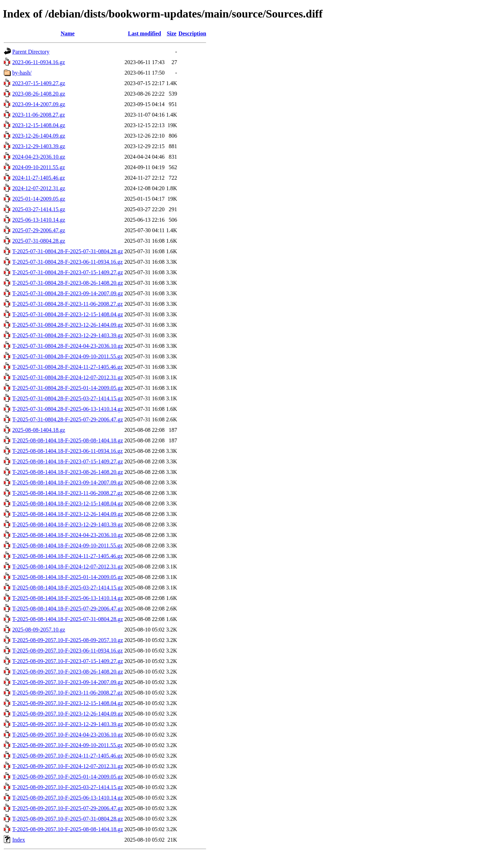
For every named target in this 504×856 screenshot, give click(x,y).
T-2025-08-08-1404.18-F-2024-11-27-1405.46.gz (68, 556)
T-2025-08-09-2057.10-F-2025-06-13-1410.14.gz (68, 798)
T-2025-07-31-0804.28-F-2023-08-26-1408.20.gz (68, 283)
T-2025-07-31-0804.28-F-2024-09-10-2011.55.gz (68, 356)
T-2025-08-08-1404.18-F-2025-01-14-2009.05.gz (68, 577)
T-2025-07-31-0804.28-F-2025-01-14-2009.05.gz (68, 388)
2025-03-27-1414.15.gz (39, 209)
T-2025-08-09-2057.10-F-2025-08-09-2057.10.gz (68, 640)
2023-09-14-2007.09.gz (39, 104)
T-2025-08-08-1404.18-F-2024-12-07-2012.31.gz (68, 567)
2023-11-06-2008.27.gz (39, 115)
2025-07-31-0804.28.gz (39, 241)
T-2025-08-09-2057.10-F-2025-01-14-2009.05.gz (68, 777)
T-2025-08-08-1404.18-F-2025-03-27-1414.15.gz (68, 588)
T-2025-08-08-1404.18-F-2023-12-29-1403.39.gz (68, 524)
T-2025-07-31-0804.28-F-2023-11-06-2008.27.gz (68, 304)
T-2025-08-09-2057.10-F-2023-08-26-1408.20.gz (68, 672)
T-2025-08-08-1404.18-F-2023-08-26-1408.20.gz (68, 472)
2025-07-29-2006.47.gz (39, 230)
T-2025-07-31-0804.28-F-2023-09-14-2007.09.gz (68, 293)
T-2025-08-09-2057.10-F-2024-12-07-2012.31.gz (68, 766)
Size (171, 33)
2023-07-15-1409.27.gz (39, 83)
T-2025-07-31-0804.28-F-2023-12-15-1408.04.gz (68, 314)
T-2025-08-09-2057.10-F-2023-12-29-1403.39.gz (68, 724)
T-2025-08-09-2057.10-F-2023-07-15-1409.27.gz (68, 661)
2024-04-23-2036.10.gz (39, 157)
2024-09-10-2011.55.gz (39, 167)
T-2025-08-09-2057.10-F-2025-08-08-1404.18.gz (68, 829)
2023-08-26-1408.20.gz (39, 94)
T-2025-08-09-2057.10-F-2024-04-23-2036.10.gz (68, 735)
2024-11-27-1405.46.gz (39, 178)
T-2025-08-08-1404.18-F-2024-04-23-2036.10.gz (68, 535)
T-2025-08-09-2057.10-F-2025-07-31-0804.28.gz (68, 819)
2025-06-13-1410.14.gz (39, 220)
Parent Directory (31, 52)
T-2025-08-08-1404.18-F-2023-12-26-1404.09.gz (68, 514)
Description (192, 33)
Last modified (144, 33)
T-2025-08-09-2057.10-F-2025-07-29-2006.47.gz (68, 808)
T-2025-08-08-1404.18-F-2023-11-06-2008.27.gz (68, 493)
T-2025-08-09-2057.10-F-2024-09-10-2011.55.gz (68, 745)
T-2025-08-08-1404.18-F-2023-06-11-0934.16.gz (68, 451)
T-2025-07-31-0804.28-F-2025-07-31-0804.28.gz (68, 251)
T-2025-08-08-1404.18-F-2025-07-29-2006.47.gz (68, 609)
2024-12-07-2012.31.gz (39, 188)
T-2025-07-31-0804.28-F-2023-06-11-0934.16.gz (68, 262)
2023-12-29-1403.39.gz (39, 146)
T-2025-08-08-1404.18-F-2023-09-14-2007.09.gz (68, 482)
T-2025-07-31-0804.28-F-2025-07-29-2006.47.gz (68, 419)
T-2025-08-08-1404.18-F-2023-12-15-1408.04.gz (68, 503)
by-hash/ (22, 73)
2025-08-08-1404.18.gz (39, 430)
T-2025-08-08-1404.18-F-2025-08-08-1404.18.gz (68, 440)
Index (19, 840)
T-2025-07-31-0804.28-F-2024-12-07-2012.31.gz (68, 377)
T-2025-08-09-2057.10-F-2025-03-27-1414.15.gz (68, 787)
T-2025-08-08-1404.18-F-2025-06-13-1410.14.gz (68, 598)
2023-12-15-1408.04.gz (39, 125)
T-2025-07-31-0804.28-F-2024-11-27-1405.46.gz (68, 367)
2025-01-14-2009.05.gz (39, 199)
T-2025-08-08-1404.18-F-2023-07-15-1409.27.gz (68, 461)
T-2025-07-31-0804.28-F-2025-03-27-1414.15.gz (68, 398)
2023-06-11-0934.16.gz (39, 62)
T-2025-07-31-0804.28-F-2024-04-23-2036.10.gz (68, 346)
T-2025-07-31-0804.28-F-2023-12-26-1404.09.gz (68, 325)
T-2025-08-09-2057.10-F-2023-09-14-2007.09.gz (68, 682)
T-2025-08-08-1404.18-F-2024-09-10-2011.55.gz (68, 546)
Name (68, 33)
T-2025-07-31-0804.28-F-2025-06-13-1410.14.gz (68, 409)
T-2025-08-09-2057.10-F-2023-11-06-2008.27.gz (68, 693)
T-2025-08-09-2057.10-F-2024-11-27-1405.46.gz (68, 756)
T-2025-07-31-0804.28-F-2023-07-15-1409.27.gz (68, 272)
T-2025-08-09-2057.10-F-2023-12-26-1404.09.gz (68, 714)
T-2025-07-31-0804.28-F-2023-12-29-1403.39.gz (68, 335)
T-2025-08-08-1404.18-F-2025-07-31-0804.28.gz (68, 619)
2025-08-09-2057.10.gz (39, 630)
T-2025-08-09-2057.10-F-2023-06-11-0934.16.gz (68, 651)
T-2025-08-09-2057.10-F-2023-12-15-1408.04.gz (68, 703)
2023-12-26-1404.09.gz (39, 136)
